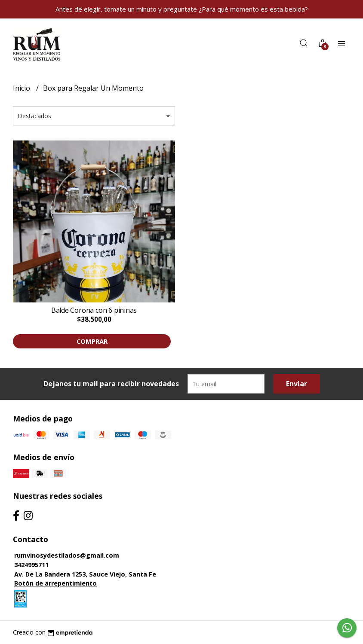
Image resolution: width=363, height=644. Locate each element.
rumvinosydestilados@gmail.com (67, 555)
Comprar (92, 341)
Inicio (22, 88)
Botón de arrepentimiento (55, 583)
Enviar (297, 384)
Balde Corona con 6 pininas (94, 310)
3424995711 (31, 565)
